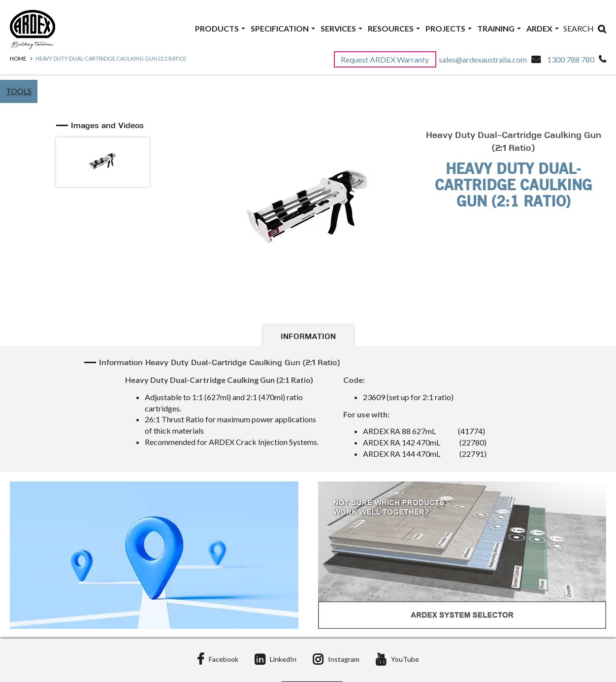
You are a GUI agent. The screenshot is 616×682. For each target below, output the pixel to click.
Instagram (336, 659)
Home (18, 58)
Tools (19, 91)
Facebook (218, 659)
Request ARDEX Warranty (386, 59)
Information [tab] (308, 337)
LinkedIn (276, 659)
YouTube (397, 659)
